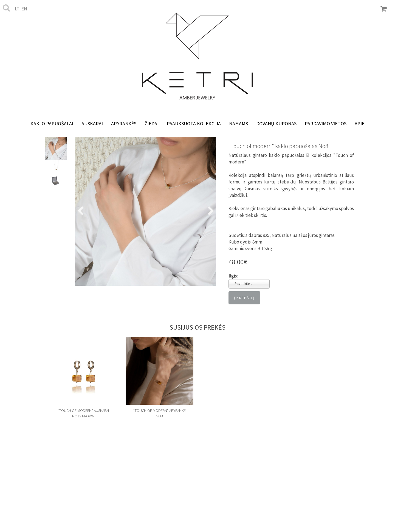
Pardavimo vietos (326, 124)
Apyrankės (124, 124)
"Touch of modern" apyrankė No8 (160, 413)
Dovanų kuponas (276, 124)
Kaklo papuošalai (52, 124)
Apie (360, 124)
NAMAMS (239, 124)
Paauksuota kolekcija (194, 124)
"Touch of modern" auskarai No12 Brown (83, 413)
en (24, 9)
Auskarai (92, 124)
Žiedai (152, 124)
